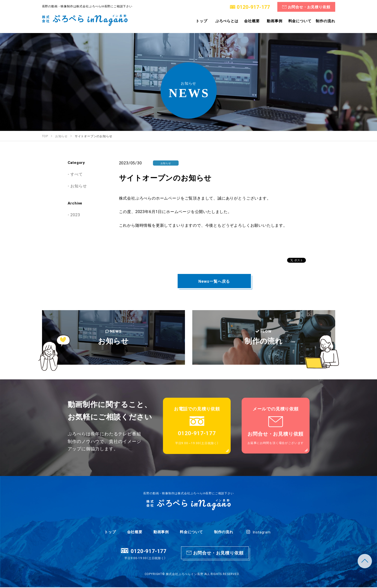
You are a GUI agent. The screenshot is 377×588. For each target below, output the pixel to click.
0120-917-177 (253, 7)
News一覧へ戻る (214, 281)
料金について (191, 532)
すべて (76, 174)
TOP (365, 561)
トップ (110, 532)
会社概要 (135, 532)
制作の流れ (224, 532)
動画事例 (161, 532)
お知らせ (79, 186)
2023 (75, 215)
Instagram (259, 532)
